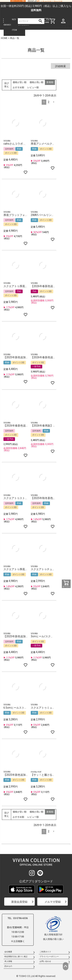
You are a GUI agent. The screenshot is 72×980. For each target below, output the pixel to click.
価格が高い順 (36, 82)
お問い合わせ (45, 961)
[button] (54, 102)
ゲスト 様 (66, 26)
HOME (4, 38)
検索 (41, 21)
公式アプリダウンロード (36, 881)
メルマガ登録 (53, 902)
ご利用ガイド (45, 952)
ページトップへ (66, 966)
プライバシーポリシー (49, 957)
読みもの (8, 966)
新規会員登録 (19, 902)
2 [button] (49, 102)
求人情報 (8, 961)
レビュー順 (33, 87)
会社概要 (8, 952)
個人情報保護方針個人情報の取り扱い (53, 928)
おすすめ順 (18, 87)
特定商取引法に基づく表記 (16, 957)
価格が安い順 (20, 82)
